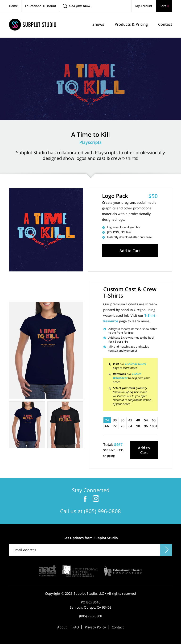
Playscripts (90, 142)
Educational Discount (41, 6)
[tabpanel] (46, 350)
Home (13, 6)
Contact (118, 627)
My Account (144, 6)
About (62, 627)
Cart (164, 6)
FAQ (76, 627)
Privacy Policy (95, 627)
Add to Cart (130, 251)
